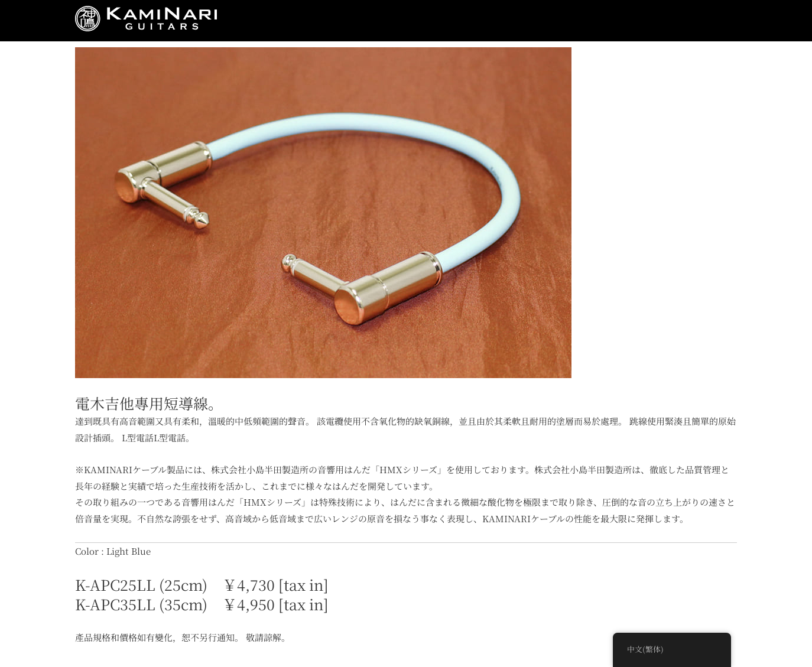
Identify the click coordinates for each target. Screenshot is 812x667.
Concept (306, 21)
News (254, 21)
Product (364, 21)
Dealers (640, 21)
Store (483, 21)
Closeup (583, 21)
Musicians (426, 21)
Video (530, 21)
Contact (696, 21)
